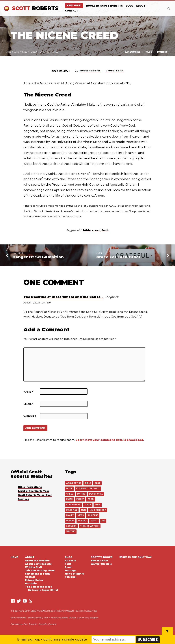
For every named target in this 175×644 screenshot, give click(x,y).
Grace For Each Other (118, 257)
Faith (120, 71)
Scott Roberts (90, 71)
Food (68, 567)
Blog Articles (21, 52)
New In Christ (99, 560)
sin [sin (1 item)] (103, 520)
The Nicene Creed (49, 52)
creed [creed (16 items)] (70, 494)
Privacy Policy (34, 580)
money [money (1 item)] (70, 515)
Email (28, 404)
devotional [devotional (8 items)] (96, 494)
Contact (72, 11)
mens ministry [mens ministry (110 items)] (97, 510)
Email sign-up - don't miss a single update (52, 639)
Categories (134, 52)
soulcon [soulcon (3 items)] (71, 526)
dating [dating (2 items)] (81, 494)
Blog (129, 6)
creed (96, 230)
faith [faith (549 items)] (69, 499)
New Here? (74, 5)
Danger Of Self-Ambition (38, 257)
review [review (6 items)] (70, 520)
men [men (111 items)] (83, 510)
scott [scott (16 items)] (94, 520)
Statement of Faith (37, 573)
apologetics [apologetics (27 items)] (74, 483)
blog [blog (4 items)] (97, 483)
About (141, 6)
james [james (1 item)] (88, 505)
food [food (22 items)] (90, 499)
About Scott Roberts (38, 564)
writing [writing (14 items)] (71, 531)
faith (105, 230)
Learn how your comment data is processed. (110, 440)
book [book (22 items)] (69, 489)
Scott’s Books (102, 557)
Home (8, 52)
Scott (35, 8)
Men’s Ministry (74, 573)
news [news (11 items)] (80, 515)
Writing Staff (34, 567)
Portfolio (31, 583)
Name (28, 392)
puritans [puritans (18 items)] (92, 515)
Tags (150, 52)
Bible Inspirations (30, 487)
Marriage (71, 570)
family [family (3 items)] (80, 499)
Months (164, 52)
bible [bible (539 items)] (88, 483)
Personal (70, 577)
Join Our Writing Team (40, 570)
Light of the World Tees (34, 491)
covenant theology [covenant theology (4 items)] (88, 489)
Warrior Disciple (101, 564)
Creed (33, 52)
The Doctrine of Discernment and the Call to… (63, 297)
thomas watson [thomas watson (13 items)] (90, 526)
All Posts (70, 560)
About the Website (37, 560)
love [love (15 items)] (97, 505)
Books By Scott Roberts (104, 6)
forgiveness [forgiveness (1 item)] (73, 505)
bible (87, 230)
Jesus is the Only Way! (136, 557)
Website (30, 416)
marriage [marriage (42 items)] (72, 510)
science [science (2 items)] (82, 520)
